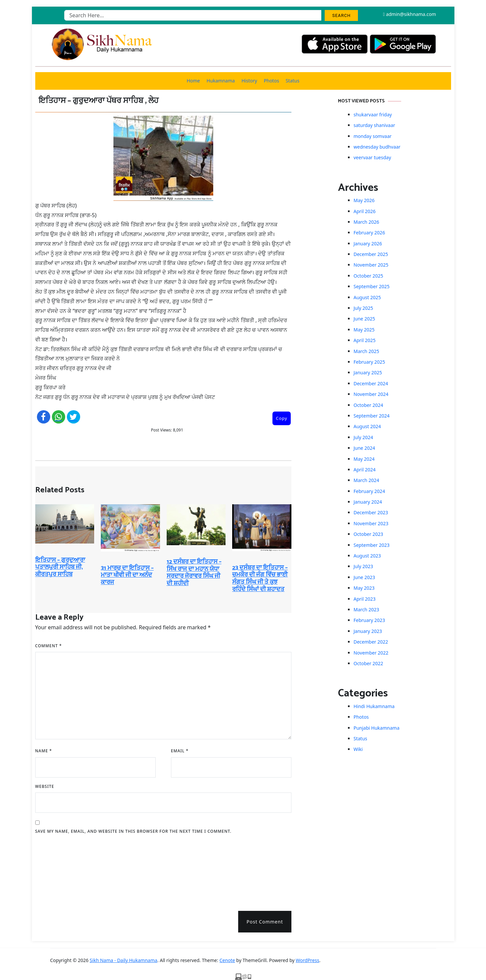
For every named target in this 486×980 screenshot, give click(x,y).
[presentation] (63, 870)
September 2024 (372, 416)
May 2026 (364, 200)
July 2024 (363, 437)
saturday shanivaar (374, 125)
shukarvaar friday (373, 115)
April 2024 (365, 470)
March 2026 (366, 222)
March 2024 (366, 480)
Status (293, 81)
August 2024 (367, 426)
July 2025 (363, 308)
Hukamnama (221, 81)
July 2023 (363, 566)
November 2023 (371, 523)
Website (45, 786)
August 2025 (367, 297)
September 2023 (372, 545)
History (249, 81)
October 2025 (368, 276)
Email (180, 751)
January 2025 (368, 372)
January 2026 (368, 244)
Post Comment (265, 922)
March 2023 (366, 610)
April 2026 (365, 211)
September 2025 (372, 286)
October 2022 (368, 663)
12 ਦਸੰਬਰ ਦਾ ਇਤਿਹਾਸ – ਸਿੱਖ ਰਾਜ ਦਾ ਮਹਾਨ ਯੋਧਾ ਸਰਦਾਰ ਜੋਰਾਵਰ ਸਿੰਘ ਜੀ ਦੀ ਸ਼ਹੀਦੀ (194, 573)
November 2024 (371, 394)
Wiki (358, 749)
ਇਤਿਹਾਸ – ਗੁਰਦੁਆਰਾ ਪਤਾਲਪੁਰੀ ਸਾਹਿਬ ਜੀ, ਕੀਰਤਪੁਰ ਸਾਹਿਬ (60, 567)
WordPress (308, 960)
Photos (271, 81)
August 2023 (367, 556)
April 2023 (365, 599)
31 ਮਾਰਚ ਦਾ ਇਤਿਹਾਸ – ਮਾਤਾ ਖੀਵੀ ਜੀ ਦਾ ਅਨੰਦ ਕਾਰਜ (127, 575)
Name (44, 751)
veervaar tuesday (372, 157)
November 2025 (371, 265)
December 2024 (371, 383)
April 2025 (365, 340)
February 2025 (369, 362)
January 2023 (368, 631)
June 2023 (364, 577)
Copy (281, 418)
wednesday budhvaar (377, 147)
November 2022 (371, 653)
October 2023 (368, 534)
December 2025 (371, 254)
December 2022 (371, 642)
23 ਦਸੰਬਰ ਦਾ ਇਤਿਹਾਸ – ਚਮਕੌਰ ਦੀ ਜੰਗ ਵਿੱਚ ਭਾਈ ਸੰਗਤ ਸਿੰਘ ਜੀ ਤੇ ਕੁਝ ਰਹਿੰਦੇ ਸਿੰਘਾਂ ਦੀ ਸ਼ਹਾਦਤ (260, 579)
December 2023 (371, 512)
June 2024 (364, 448)
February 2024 (369, 491)
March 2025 (366, 351)
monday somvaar (373, 136)
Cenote (227, 960)
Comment (49, 646)
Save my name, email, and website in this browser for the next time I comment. (133, 831)
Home (193, 81)
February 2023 (369, 620)
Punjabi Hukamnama (377, 728)
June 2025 (364, 319)
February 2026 (369, 233)
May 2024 (364, 459)
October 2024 (368, 405)
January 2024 (368, 502)
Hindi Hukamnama (374, 706)
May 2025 (364, 330)
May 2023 (364, 588)
